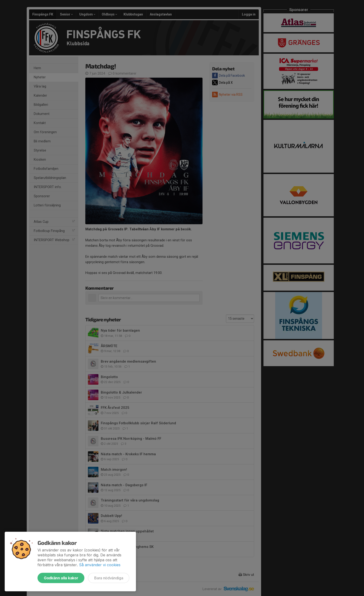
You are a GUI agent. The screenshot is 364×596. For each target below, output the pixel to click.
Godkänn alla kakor (61, 578)
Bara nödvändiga (109, 578)
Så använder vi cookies (100, 565)
